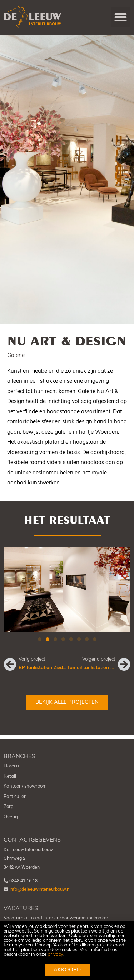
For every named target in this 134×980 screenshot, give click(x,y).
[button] (121, 17)
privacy (55, 954)
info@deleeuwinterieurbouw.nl (40, 894)
